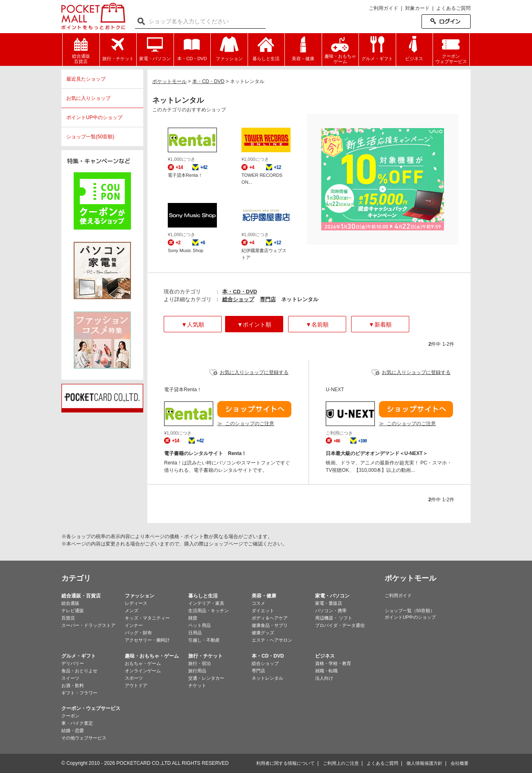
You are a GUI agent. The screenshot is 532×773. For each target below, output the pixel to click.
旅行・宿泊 (199, 663)
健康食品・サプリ (270, 625)
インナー (134, 625)
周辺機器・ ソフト (334, 618)
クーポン (70, 716)
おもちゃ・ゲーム (143, 663)
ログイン (446, 21)
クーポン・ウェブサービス (91, 708)
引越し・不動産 (204, 640)
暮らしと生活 (203, 596)
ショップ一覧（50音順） (410, 611)
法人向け (324, 678)
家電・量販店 (329, 603)
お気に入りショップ (88, 98)
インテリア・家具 (206, 603)
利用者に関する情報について (285, 763)
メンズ (132, 611)
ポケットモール (93, 16)
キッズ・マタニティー (147, 618)
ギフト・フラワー (79, 693)
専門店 (268, 299)
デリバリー (73, 663)
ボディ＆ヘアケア (270, 618)
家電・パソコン (332, 596)
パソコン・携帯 (331, 611)
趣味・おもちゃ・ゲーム (152, 656)
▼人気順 (193, 325)
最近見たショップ (86, 79)
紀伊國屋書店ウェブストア (264, 254)
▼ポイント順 (254, 325)
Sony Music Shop (186, 250)
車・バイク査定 (77, 723)
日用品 (195, 633)
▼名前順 (317, 325)
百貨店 (68, 618)
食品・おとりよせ (79, 671)
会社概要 (460, 763)
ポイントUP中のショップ (94, 117)
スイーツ (70, 678)
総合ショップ (238, 299)
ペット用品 (199, 625)
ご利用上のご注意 (341, 763)
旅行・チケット (205, 656)
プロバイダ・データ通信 (340, 625)
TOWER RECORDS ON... (262, 179)
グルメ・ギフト (79, 656)
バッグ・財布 (138, 633)
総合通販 (70, 603)
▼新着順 (380, 325)
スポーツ (134, 678)
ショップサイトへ (254, 409)
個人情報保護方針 (424, 763)
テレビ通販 (73, 611)
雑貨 (193, 618)
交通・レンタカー (206, 678)
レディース (136, 603)
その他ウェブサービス (84, 738)
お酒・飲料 (73, 685)
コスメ (258, 603)
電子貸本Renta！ (185, 175)
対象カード (417, 8)
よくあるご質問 (453, 8)
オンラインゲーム (143, 671)
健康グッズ (263, 633)
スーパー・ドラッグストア (88, 625)
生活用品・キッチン (209, 611)
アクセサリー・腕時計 (147, 640)
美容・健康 (264, 596)
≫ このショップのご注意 (246, 424)
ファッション (140, 596)
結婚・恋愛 (73, 730)
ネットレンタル (267, 678)
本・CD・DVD (240, 292)
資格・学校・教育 (333, 663)
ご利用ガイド (383, 8)
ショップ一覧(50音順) (90, 137)
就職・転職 (326, 671)
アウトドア (136, 685)
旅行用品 (197, 671)
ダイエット (263, 611)
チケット (197, 685)
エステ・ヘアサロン (272, 640)
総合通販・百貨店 (81, 596)
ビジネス (325, 656)
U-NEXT (335, 390)
